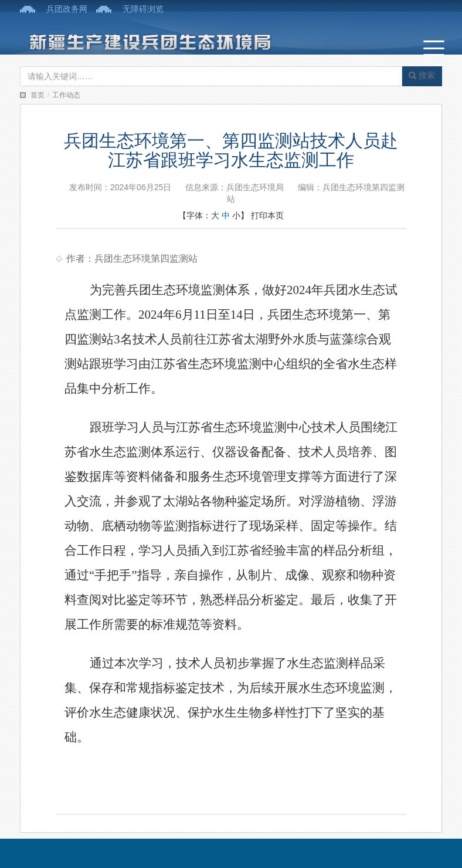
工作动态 (66, 95)
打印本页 (267, 215)
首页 (38, 95)
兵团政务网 (67, 9)
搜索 (422, 75)
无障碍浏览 (143, 9)
